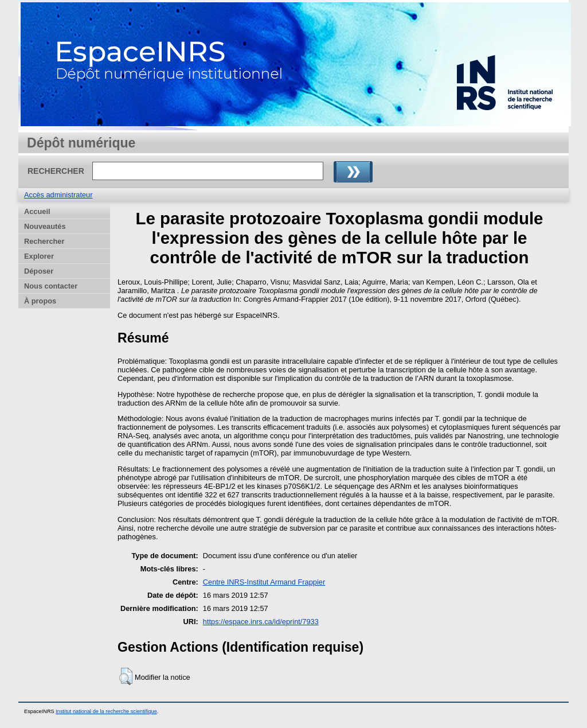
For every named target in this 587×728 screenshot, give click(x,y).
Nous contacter (51, 286)
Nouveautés (45, 226)
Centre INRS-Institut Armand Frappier (264, 582)
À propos (40, 301)
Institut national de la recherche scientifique (106, 711)
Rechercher (44, 241)
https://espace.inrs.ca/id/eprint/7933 (261, 622)
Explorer (39, 256)
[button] (126, 676)
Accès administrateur (58, 195)
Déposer (39, 271)
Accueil (37, 211)
